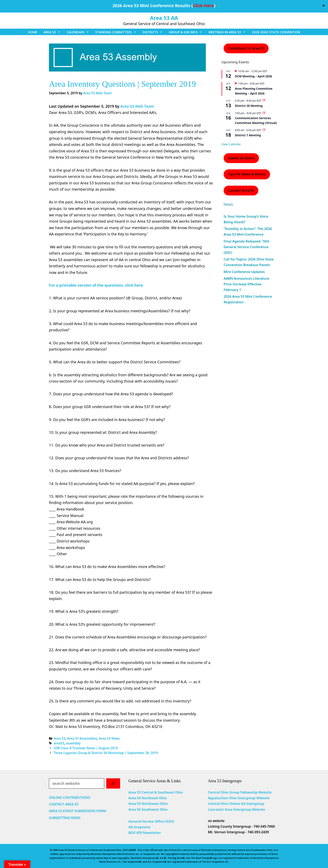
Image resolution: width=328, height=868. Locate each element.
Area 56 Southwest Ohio (148, 809)
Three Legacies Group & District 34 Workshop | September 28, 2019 (106, 753)
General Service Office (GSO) (151, 821)
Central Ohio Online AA (227, 804)
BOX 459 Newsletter (145, 833)
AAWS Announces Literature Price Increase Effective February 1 (246, 284)
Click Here (203, 6)
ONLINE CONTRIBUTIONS (70, 798)
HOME (33, 32)
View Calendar (231, 144)
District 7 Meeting (248, 135)
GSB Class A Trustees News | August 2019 (86, 748)
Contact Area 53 (241, 190)
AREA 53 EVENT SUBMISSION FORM (78, 811)
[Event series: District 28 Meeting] (264, 101)
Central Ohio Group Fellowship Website (240, 792)
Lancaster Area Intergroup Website (236, 809)
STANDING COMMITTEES (117, 32)
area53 (59, 743)
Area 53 (59, 738)
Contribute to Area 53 (246, 48)
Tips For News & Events (247, 174)
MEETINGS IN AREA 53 (229, 32)
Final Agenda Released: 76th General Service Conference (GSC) (247, 247)
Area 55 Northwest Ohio (148, 804)
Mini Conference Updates (244, 272)
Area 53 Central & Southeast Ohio (156, 792)
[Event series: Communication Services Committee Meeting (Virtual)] (264, 113)
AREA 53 (54, 32)
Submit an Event (241, 158)
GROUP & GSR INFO (187, 32)
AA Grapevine (139, 827)
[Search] (113, 783)
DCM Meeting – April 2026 (253, 76)
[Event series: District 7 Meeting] (264, 130)
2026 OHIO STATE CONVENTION (276, 32)
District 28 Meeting (249, 106)
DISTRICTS (154, 32)
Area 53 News (109, 738)
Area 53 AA (164, 18)
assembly (73, 743)
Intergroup (255, 804)
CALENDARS (79, 32)
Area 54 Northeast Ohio (148, 798)
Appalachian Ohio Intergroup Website (239, 798)
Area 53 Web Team (137, 106)
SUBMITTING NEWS (65, 818)
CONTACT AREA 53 (64, 804)
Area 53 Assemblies (82, 738)
